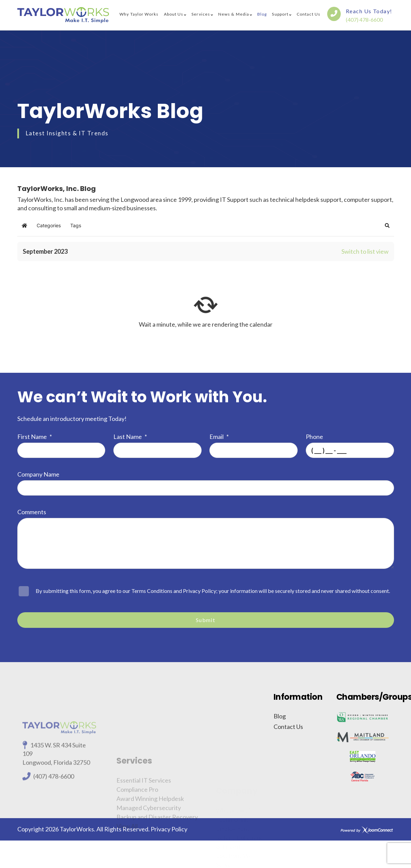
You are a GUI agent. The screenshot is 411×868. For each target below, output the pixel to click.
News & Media (234, 14)
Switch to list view (365, 251)
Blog (262, 14)
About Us (174, 14)
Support (280, 14)
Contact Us (309, 14)
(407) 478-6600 (364, 20)
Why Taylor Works (139, 14)
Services (201, 14)
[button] (387, 226)
